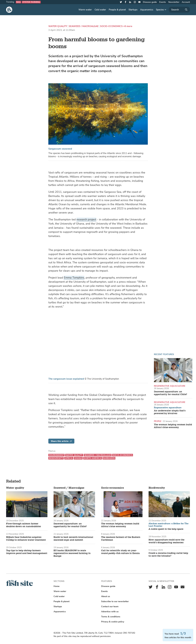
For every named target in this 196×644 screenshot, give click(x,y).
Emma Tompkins (74, 278)
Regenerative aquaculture (170, 386)
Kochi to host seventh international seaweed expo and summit (73, 539)
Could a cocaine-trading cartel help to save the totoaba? (168, 555)
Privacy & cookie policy (113, 622)
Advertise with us (110, 612)
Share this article (61, 441)
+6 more (128, 26)
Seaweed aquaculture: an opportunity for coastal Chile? (171, 393)
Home (57, 586)
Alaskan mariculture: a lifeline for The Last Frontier (169, 525)
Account (186, 2)
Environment (56, 455)
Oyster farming (31, 2)
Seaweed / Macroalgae (84, 26)
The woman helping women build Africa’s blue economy (173, 426)
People (158, 421)
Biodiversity (56, 458)
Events (163, 2)
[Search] (179, 10)
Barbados (109, 458)
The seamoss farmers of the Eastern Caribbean (121, 539)
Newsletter (174, 2)
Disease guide (150, 2)
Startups (133, 10)
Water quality (58, 26)
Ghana (78, 458)
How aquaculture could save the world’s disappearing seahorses (166, 541)
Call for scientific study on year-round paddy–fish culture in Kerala (120, 552)
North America (93, 458)
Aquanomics (147, 10)
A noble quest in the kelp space (166, 529)
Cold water (100, 10)
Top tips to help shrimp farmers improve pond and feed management (27, 552)
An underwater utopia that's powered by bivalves (170, 412)
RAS (18, 2)
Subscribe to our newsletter (115, 601)
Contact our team (110, 607)
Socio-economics (111, 26)
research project (86, 219)
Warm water (85, 10)
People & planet (117, 10)
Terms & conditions (111, 617)
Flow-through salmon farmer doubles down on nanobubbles (23, 525)
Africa (69, 458)
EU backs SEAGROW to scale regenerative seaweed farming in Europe (72, 553)
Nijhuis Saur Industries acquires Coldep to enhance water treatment (26, 539)
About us (106, 596)
